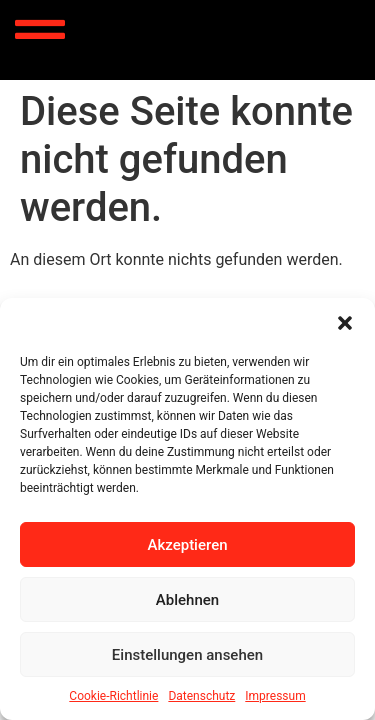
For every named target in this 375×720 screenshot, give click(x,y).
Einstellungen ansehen (187, 655)
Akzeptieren (187, 545)
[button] (345, 323)
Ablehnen (187, 600)
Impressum (275, 696)
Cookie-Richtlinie (113, 696)
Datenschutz (201, 696)
